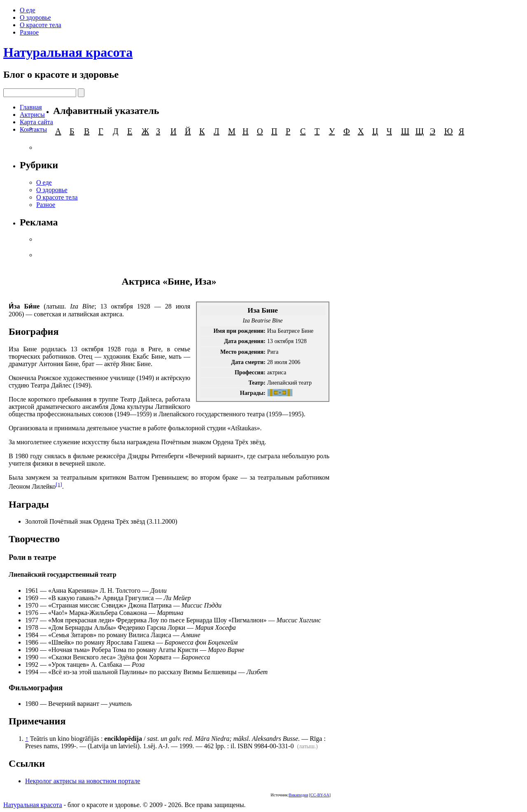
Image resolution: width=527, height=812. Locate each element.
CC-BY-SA (320, 795)
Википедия (298, 795)
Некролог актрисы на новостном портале (83, 781)
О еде (28, 10)
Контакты (33, 129)
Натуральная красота (68, 52)
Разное (29, 32)
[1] (59, 484)
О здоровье (35, 17)
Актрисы (32, 115)
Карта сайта (36, 122)
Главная (31, 107)
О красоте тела (41, 25)
